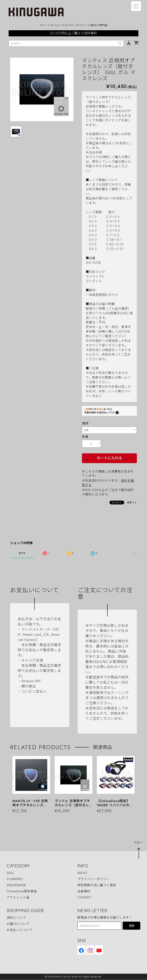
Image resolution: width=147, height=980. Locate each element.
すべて (22, 553)
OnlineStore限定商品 (22, 891)
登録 (131, 926)
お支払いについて (20, 930)
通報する (132, 503)
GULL (11, 873)
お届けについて (18, 924)
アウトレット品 (18, 898)
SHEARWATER (16, 885)
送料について (16, 918)
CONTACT (85, 898)
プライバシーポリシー (94, 879)
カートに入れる (109, 458)
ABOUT (82, 873)
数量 (85, 437)
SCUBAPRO (15, 879)
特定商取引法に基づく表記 (97, 885)
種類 (85, 423)
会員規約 (84, 891)
